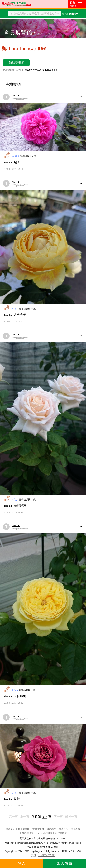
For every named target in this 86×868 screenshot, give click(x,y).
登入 (21, 863)
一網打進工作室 (46, 855)
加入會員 (64, 863)
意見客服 (76, 829)
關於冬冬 (11, 829)
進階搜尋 (74, 14)
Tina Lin (16, 96)
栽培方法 (64, 829)
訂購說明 (51, 829)
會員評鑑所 (38, 829)
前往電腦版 (61, 833)
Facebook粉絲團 (44, 833)
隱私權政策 (28, 833)
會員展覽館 (24, 829)
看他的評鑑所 (16, 62)
